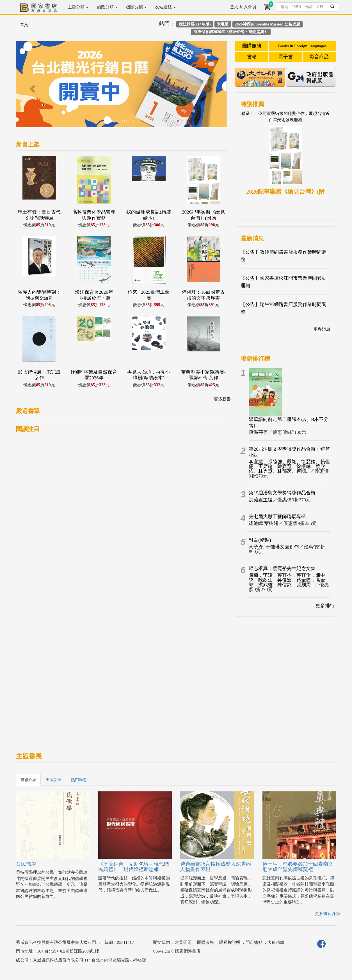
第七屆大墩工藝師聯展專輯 (277, 517)
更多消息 (322, 329)
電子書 (286, 57)
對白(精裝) (260, 540)
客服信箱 (276, 942)
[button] (32, 87)
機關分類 (136, 7)
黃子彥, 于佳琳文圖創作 (274, 547)
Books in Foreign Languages (302, 46)
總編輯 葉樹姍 (264, 523)
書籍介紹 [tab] (28, 780)
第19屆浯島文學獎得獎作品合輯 (282, 493)
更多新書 (222, 399)
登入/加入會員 (243, 7)
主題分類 (78, 7)
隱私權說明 (230, 942)
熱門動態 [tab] (79, 780)
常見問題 (183, 942)
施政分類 (107, 7)
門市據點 (254, 942)
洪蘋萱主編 (261, 500)
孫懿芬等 (258, 432)
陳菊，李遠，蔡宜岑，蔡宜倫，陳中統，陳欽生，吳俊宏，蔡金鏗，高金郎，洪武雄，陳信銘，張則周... (287, 580)
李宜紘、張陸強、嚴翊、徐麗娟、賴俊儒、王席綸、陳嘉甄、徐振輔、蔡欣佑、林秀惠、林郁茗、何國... (289, 466)
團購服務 (252, 46)
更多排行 (325, 606)
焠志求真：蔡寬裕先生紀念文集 (282, 568)
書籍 (252, 57)
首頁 (24, 25)
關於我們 (161, 942)
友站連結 (165, 7)
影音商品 (319, 57)
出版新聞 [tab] (54, 780)
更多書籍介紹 (328, 914)
